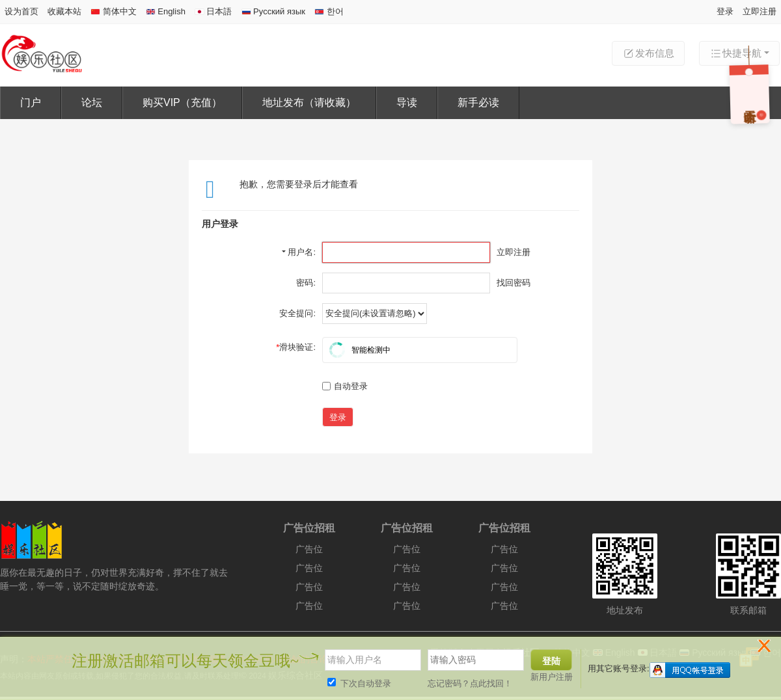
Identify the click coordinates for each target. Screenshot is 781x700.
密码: (306, 283)
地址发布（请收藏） (309, 102)
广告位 (309, 549)
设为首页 (21, 11)
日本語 (213, 11)
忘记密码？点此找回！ (470, 683)
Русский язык (274, 11)
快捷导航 (735, 53)
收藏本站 (64, 11)
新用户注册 (552, 677)
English (166, 11)
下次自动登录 (359, 683)
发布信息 (648, 53)
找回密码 (514, 283)
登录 (725, 11)
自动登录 (345, 386)
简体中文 (114, 11)
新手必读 (478, 102)
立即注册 (760, 11)
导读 (407, 102)
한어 (329, 11)
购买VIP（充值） (182, 102)
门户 (31, 102)
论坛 (92, 102)
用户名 (300, 252)
